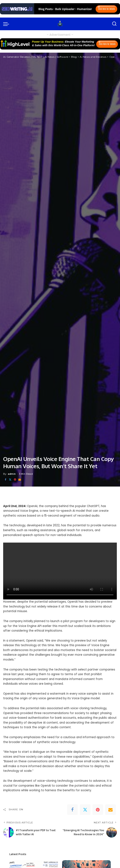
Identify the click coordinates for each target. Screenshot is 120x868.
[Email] (20, 480)
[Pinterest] (15, 480)
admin (12, 474)
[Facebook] (5, 480)
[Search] (114, 24)
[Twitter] (10, 480)
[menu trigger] (7, 24)
